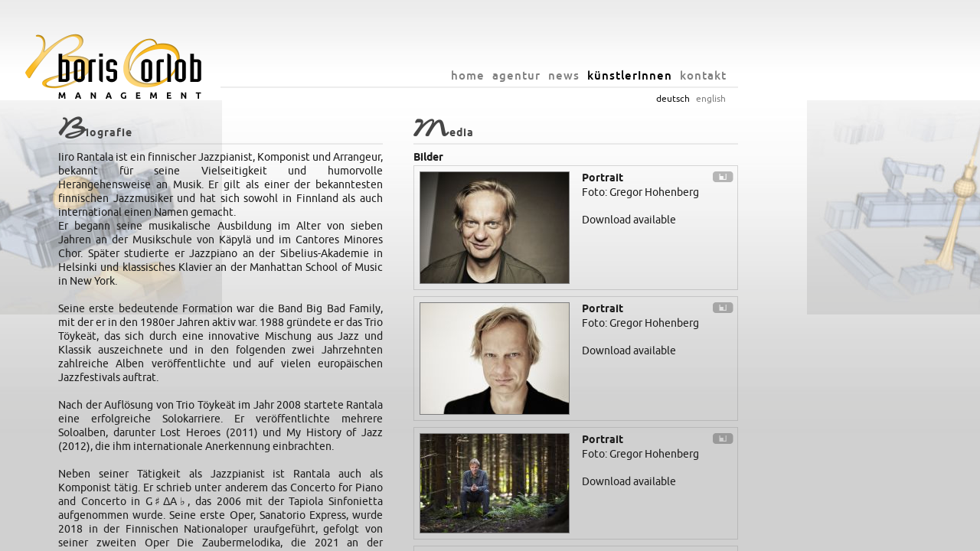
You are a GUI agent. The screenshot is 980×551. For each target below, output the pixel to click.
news (656, 75)
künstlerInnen (722, 75)
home (560, 75)
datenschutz (658, 536)
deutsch (765, 99)
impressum (602, 536)
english (803, 99)
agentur (608, 75)
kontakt (795, 75)
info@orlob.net (541, 536)
